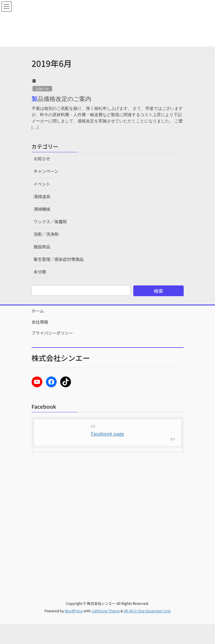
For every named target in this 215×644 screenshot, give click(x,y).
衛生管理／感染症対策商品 (59, 259)
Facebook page (108, 434)
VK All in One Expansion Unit (147, 611)
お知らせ (42, 89)
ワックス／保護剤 (50, 222)
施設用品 (42, 247)
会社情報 (40, 322)
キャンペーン (46, 171)
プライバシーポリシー (52, 333)
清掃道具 (42, 196)
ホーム (38, 311)
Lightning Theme (106, 611)
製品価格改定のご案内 (61, 99)
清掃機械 (42, 209)
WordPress (74, 611)
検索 (158, 291)
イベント (42, 184)
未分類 (40, 272)
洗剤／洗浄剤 (46, 234)
